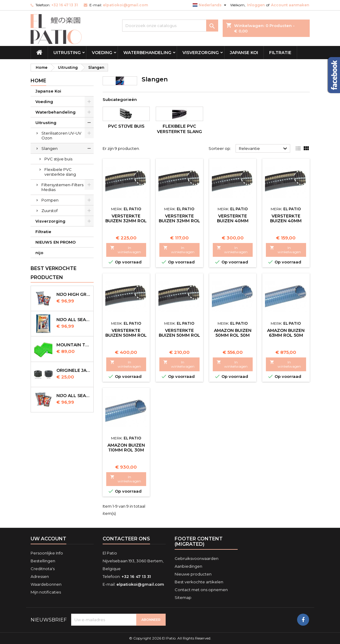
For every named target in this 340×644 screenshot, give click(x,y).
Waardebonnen (46, 584)
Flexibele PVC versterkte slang (60, 172)
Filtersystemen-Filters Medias (62, 187)
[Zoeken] (170, 26)
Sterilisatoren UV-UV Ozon (61, 135)
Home (38, 81)
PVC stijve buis (58, 159)
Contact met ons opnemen (201, 590)
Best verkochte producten (54, 273)
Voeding (102, 53)
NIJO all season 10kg (74, 396)
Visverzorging (201, 53)
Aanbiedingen (188, 566)
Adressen (40, 576)
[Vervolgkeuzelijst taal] (210, 5)
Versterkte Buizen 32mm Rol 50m (126, 221)
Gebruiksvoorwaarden (197, 558)
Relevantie (264, 149)
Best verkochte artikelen (199, 582)
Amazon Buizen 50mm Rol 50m (233, 333)
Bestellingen (43, 561)
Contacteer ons (126, 539)
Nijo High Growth (74, 294)
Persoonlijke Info (47, 553)
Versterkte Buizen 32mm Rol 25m (179, 221)
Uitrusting (67, 53)
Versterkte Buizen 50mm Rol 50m (126, 335)
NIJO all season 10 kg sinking (74, 320)
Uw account (48, 539)
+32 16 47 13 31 (65, 5)
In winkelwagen (126, 250)
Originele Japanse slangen (74, 370)
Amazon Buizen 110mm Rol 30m (126, 448)
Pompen (50, 200)
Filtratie (280, 53)
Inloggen (256, 5)
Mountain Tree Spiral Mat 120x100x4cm (74, 345)
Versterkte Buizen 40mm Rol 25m (233, 221)
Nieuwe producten (193, 574)
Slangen (50, 148)
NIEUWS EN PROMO (56, 242)
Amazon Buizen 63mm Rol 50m (286, 333)
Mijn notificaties (46, 592)
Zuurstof (50, 211)
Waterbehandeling (147, 53)
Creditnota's (43, 569)
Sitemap (183, 597)
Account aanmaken (290, 5)
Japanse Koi (244, 53)
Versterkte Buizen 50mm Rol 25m (179, 335)
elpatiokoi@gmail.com (125, 5)
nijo (39, 253)
